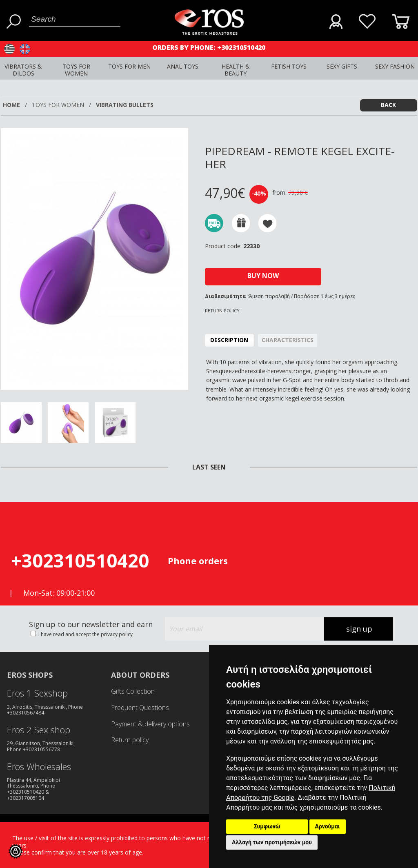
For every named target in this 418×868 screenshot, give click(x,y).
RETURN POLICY (222, 310)
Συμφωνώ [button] (267, 826)
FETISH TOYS (289, 66)
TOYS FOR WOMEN (76, 70)
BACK (388, 105)
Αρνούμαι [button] (328, 826)
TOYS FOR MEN (129, 66)
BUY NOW (263, 276)
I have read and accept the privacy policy (85, 634)
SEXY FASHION (395, 66)
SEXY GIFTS (342, 66)
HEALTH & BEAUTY (236, 70)
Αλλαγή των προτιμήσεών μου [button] (272, 842)
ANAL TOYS (183, 66)
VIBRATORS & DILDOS (23, 70)
